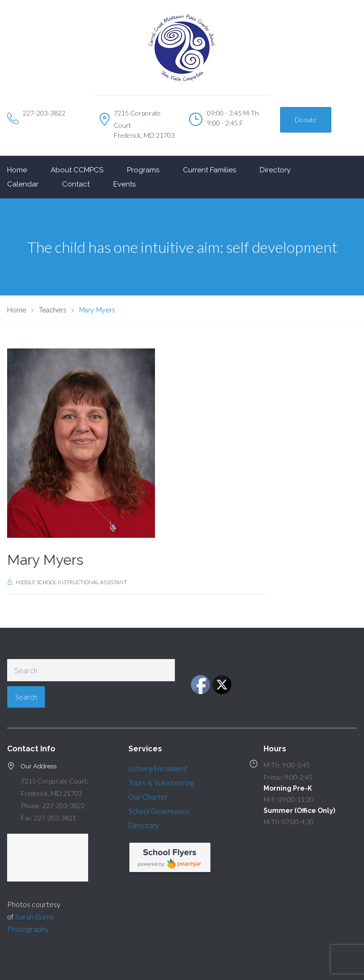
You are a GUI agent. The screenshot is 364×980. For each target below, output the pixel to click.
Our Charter (148, 797)
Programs (143, 170)
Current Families (209, 170)
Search (26, 697)
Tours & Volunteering (161, 783)
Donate (306, 120)
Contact (76, 184)
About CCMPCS (77, 170)
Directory (275, 170)
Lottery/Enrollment (158, 768)
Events (124, 184)
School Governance (159, 811)
